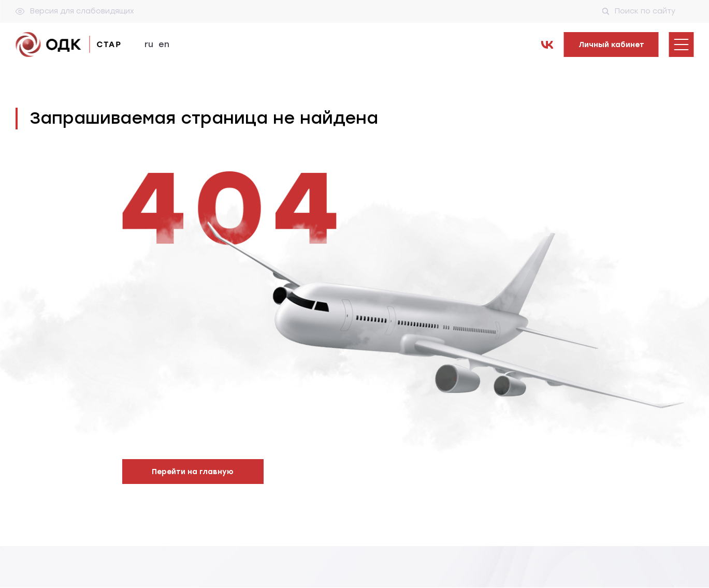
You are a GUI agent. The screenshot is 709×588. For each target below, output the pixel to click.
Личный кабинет (611, 45)
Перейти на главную (193, 472)
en (164, 44)
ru (149, 44)
